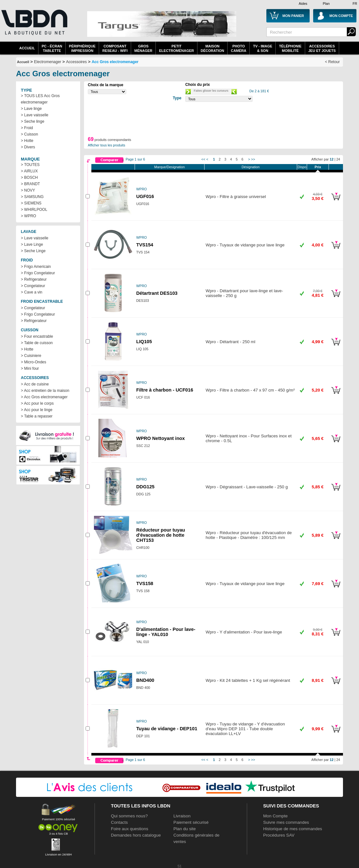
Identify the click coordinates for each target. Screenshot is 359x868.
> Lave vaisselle (35, 115)
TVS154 (145, 245)
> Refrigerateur (34, 279)
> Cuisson (29, 134)
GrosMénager (143, 48)
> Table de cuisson (37, 343)
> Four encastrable (37, 336)
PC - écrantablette (52, 48)
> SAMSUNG (32, 197)
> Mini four (30, 368)
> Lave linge (31, 109)
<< (203, 159)
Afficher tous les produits (107, 145)
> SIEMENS (31, 203)
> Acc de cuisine (35, 384)
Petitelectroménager (176, 48)
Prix (318, 167)
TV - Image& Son (263, 48)
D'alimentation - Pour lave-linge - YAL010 (166, 632)
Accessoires (76, 62)
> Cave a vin (32, 292)
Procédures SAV (279, 835)
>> (253, 159)
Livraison (182, 816)
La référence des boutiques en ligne (34, 26)
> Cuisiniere (31, 356)
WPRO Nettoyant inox (160, 438)
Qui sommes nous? (129, 816)
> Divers (28, 147)
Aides (303, 4)
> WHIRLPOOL (34, 210)
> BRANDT (30, 184)
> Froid (27, 128)
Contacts (119, 822)
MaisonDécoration (212, 48)
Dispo (302, 167)
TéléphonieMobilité (290, 48)
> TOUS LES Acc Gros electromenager (40, 99)
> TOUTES (30, 165)
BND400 (145, 680)
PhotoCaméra (238, 48)
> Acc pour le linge (37, 410)
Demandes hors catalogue (136, 835)
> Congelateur (33, 286)
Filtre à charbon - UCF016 (165, 390)
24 (338, 159)
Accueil (27, 48)
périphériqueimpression (82, 48)
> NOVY (28, 190)
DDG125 (145, 487)
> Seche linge (33, 121)
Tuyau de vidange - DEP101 (167, 729)
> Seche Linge (33, 251)
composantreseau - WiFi (115, 48)
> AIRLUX (29, 171)
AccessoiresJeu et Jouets (322, 48)
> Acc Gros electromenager (44, 397)
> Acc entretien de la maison (45, 391)
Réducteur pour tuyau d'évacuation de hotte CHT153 (161, 535)
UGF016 (145, 196)
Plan (326, 4)
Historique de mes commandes (293, 829)
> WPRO (29, 216)
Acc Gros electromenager (115, 62)
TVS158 (145, 583)
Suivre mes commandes (286, 822)
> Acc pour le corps (37, 403)
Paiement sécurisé (191, 822)
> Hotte (27, 141)
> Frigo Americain (36, 267)
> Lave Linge (32, 244)
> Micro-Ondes (33, 362)
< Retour (332, 62)
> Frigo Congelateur (38, 273)
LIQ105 (144, 342)
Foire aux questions (129, 829)
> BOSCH (29, 178)
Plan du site (185, 829)
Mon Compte (275, 816)
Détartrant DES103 (157, 293)
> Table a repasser (37, 416)
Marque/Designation (169, 167)
